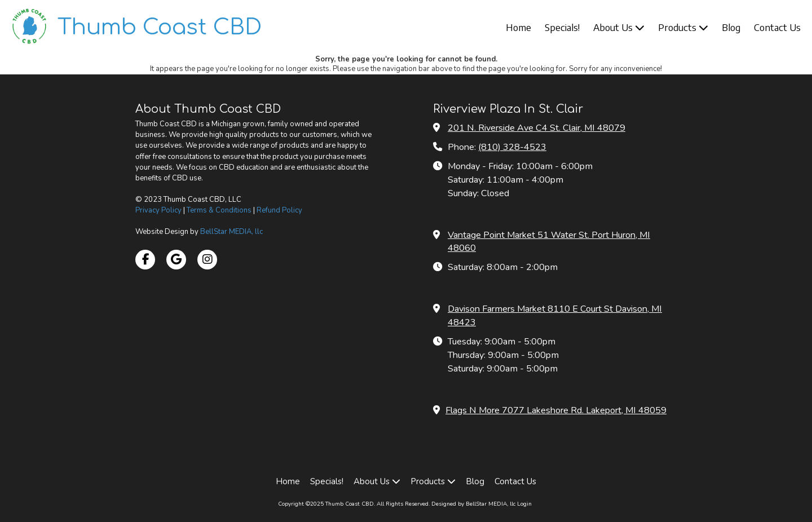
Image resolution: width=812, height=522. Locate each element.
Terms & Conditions (219, 210)
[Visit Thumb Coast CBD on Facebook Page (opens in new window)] (145, 260)
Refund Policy (279, 210)
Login (524, 504)
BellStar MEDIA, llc (231, 232)
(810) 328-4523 (512, 147)
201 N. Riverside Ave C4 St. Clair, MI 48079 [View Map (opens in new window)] (537, 128)
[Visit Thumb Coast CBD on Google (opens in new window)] (176, 260)
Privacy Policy (158, 210)
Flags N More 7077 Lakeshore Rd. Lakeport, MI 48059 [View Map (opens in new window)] (556, 410)
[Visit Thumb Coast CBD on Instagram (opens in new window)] (207, 260)
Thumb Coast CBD (160, 27)
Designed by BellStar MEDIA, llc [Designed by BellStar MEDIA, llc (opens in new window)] (473, 504)
